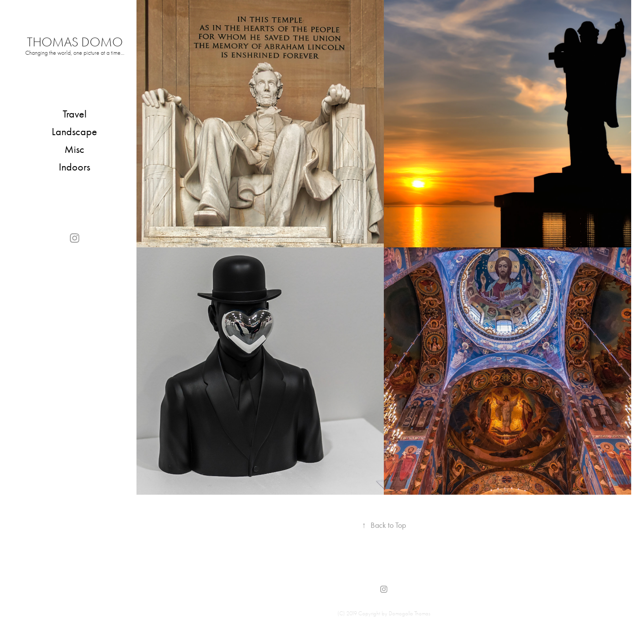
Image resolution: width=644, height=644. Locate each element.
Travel (75, 114)
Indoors (74, 167)
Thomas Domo (75, 42)
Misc (74, 149)
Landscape (74, 132)
